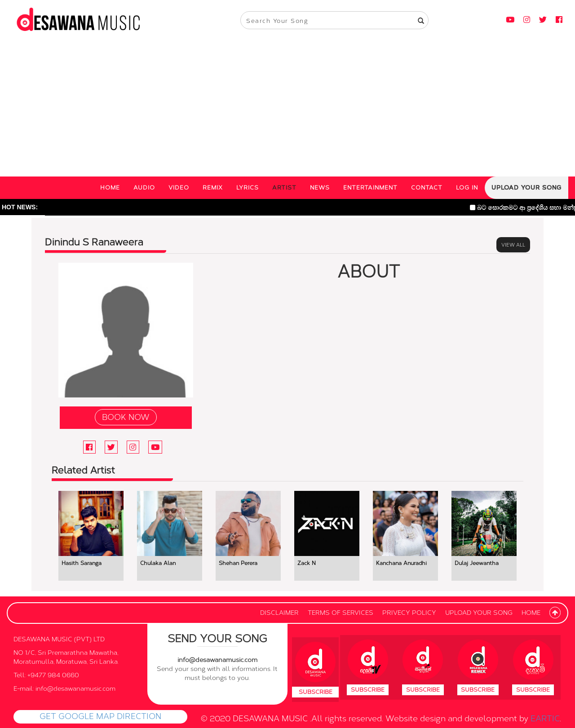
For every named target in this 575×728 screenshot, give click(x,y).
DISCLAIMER (279, 613)
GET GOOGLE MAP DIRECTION (100, 716)
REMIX (213, 188)
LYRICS (248, 188)
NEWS (320, 188)
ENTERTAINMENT (370, 188)
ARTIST (284, 188)
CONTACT (427, 188)
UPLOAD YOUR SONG (526, 188)
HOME (110, 188)
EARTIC (545, 719)
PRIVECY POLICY (409, 613)
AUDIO (144, 188)
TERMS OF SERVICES (341, 613)
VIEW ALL (513, 245)
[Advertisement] (287, 109)
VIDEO (179, 188)
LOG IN (467, 188)
